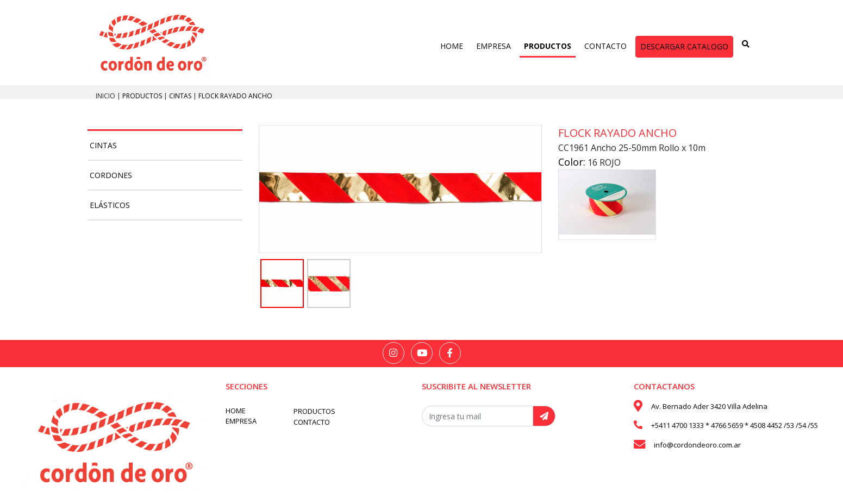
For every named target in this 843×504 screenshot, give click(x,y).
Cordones (111, 175)
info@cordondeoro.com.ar (697, 445)
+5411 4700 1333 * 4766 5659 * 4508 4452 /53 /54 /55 (735, 425)
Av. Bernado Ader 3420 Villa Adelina (709, 406)
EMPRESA (494, 46)
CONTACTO (605, 46)
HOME (452, 46)
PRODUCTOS (548, 46)
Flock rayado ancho (235, 96)
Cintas (181, 96)
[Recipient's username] (477, 416)
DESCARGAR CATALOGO (684, 46)
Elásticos (110, 205)
